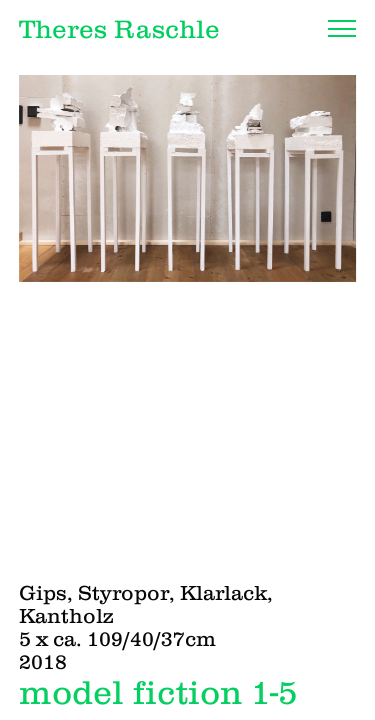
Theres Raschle (119, 28)
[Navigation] (342, 28)
